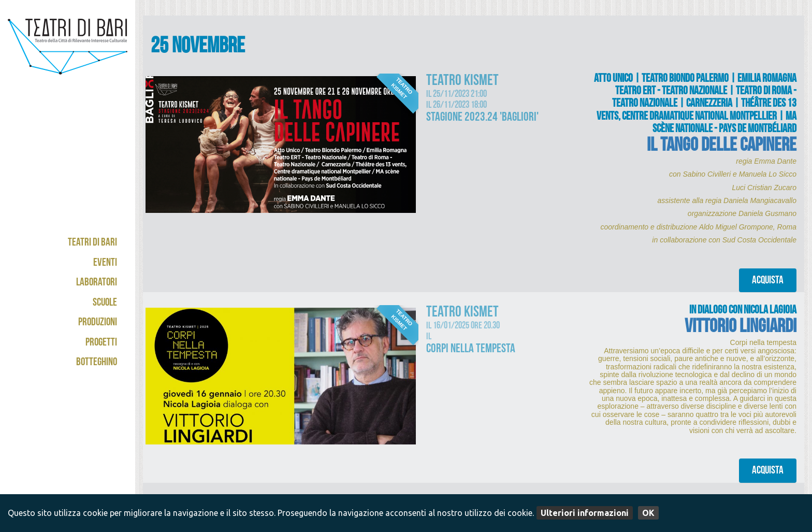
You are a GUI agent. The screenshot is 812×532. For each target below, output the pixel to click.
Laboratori (97, 283)
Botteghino (97, 363)
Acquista (768, 281)
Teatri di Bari (92, 243)
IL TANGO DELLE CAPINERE (722, 147)
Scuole (105, 303)
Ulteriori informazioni (585, 513)
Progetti (101, 343)
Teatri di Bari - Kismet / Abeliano (68, 54)
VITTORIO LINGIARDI (741, 328)
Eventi (105, 263)
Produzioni (98, 323)
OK (648, 513)
